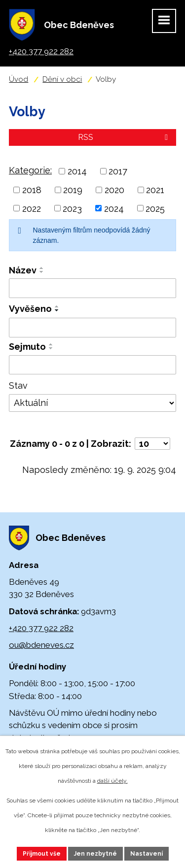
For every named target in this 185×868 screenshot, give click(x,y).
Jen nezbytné (95, 854)
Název (23, 270)
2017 (118, 171)
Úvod (18, 79)
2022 (32, 208)
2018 (32, 190)
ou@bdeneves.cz (41, 645)
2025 (155, 208)
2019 (73, 190)
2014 (77, 171)
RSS (125, 137)
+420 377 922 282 (41, 628)
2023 (72, 208)
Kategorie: (30, 170)
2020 (114, 190)
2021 (155, 190)
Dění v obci (62, 79)
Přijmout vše (42, 854)
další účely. (112, 781)
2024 (114, 208)
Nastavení (147, 854)
